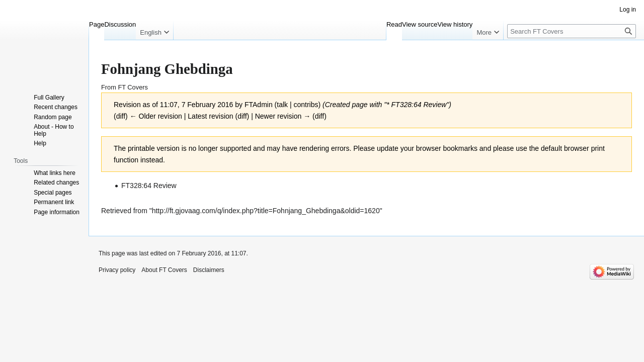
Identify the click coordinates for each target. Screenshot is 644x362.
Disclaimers (209, 270)
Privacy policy (117, 270)
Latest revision (210, 116)
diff (242, 116)
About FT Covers (164, 270)
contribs (306, 105)
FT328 (401, 105)
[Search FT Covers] (572, 31)
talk (282, 105)
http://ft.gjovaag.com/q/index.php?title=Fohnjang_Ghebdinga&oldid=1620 (266, 211)
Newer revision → (283, 116)
